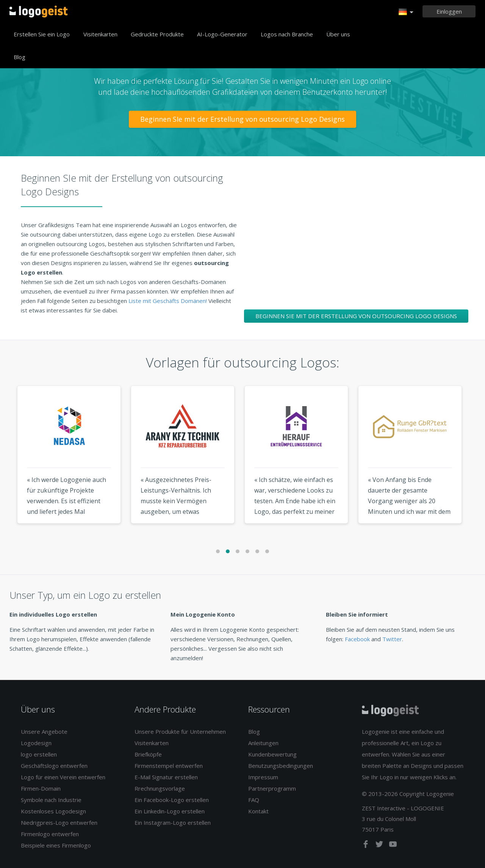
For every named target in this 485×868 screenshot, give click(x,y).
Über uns (338, 34)
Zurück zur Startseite (38, 11)
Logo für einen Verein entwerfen (63, 777)
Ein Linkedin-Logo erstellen (170, 811)
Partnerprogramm (272, 788)
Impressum (263, 777)
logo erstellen (39, 754)
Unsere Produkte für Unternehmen (180, 731)
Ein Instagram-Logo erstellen (173, 822)
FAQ (254, 800)
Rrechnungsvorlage (160, 788)
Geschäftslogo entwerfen (54, 766)
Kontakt (258, 811)
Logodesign (36, 743)
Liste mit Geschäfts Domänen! (168, 301)
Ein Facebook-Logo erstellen (172, 800)
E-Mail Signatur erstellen (166, 777)
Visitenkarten (100, 34)
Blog (20, 57)
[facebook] (366, 846)
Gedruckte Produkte (157, 34)
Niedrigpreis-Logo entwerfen (59, 822)
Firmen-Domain (41, 788)
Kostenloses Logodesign (53, 811)
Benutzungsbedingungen (281, 766)
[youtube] (393, 846)
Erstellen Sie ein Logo (42, 34)
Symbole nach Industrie (51, 800)
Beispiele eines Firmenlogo (56, 845)
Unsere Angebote (44, 731)
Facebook (357, 639)
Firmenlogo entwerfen (50, 834)
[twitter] (380, 846)
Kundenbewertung (272, 754)
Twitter (392, 639)
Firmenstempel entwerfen (169, 766)
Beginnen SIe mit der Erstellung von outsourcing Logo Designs (242, 119)
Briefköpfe (148, 754)
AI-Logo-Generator (222, 34)
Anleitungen (263, 743)
